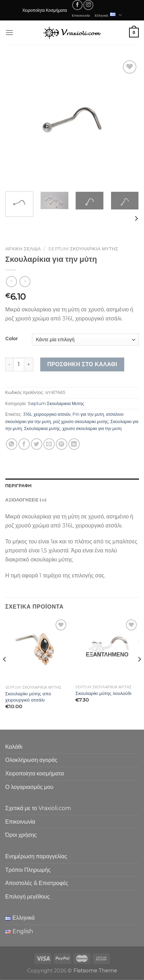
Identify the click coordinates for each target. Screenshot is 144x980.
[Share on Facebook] (24, 444)
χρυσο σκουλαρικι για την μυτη (92, 428)
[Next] (136, 219)
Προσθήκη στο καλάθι (82, 364)
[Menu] (9, 32)
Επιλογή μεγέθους (28, 897)
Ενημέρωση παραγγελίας (36, 856)
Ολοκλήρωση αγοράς (31, 760)
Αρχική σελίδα (23, 249)
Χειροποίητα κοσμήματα (35, 773)
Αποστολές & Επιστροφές (37, 883)
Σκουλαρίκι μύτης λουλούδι (103, 693)
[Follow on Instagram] (88, 5)
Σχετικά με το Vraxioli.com (38, 808)
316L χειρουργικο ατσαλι (46, 414)
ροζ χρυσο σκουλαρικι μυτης (81, 422)
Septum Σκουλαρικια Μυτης (83, 249)
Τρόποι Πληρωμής (28, 870)
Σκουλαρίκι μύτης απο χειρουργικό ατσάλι (28, 697)
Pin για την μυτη (88, 414)
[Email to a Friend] (49, 444)
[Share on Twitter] (37, 444)
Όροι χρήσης (21, 835)
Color (11, 339)
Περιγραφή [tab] (18, 485)
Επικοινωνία (81, 15)
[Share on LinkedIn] (74, 444)
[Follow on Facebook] (77, 5)
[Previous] (5, 673)
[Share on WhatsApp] (12, 444)
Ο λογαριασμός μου (29, 787)
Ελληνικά (108, 15)
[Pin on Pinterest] (62, 444)
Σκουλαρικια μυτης (42, 428)
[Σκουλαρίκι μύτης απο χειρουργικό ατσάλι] (37, 650)
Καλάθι (14, 747)
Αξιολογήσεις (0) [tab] (26, 500)
